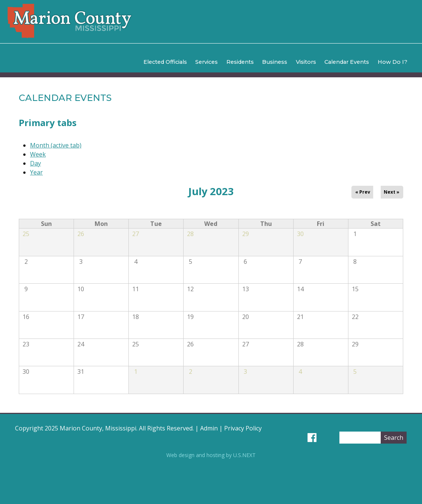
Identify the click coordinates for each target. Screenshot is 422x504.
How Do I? (393, 62)
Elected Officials (165, 62)
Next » (392, 192)
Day (35, 163)
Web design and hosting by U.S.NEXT (211, 455)
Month (56, 145)
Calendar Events (347, 62)
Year (36, 172)
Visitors (306, 62)
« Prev (363, 192)
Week (38, 154)
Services (206, 62)
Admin (209, 428)
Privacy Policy (243, 428)
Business (275, 62)
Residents (240, 62)
